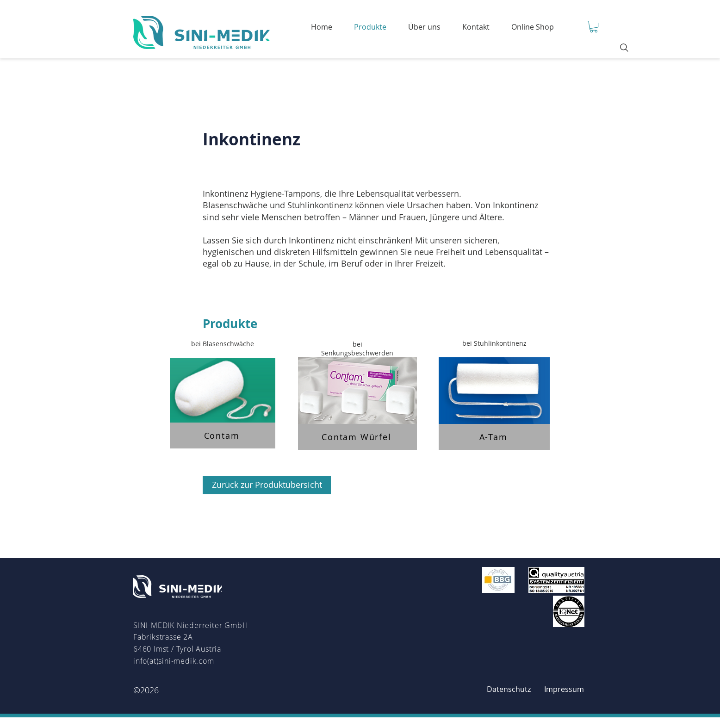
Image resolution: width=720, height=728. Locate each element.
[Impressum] (564, 689)
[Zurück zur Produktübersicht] (267, 485)
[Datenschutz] (509, 689)
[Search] (624, 48)
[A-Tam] (494, 437)
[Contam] (223, 436)
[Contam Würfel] (357, 437)
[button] (594, 27)
